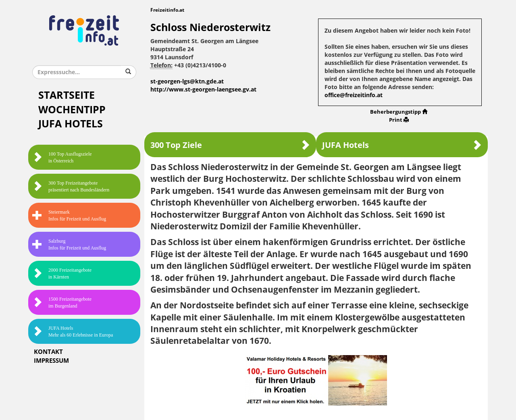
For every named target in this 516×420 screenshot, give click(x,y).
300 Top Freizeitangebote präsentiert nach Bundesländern (71, 186)
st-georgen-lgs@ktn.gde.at (187, 82)
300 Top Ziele (230, 145)
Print (399, 120)
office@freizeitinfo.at (354, 95)
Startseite (67, 95)
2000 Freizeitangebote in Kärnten (62, 273)
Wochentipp (72, 110)
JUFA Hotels (71, 124)
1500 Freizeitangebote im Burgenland (62, 303)
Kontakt (48, 352)
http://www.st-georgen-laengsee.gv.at (203, 90)
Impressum (51, 361)
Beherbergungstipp (399, 112)
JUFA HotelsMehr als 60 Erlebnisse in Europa (73, 332)
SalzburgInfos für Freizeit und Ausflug (69, 244)
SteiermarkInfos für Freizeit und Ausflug (69, 215)
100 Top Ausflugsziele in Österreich (62, 157)
